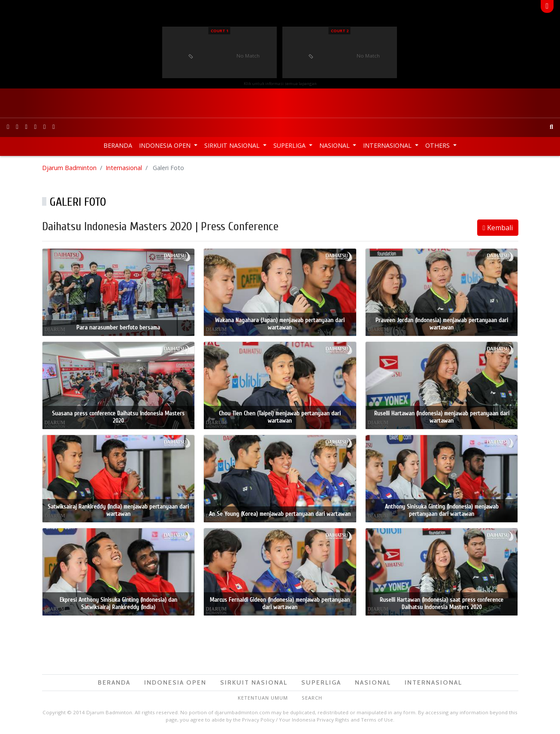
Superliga (290, 145)
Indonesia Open (166, 145)
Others (438, 145)
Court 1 (219, 31)
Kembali (498, 228)
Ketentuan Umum (263, 698)
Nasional (335, 145)
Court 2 (340, 31)
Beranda (118, 145)
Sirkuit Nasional (233, 145)
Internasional (388, 145)
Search (312, 698)
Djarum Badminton (69, 168)
